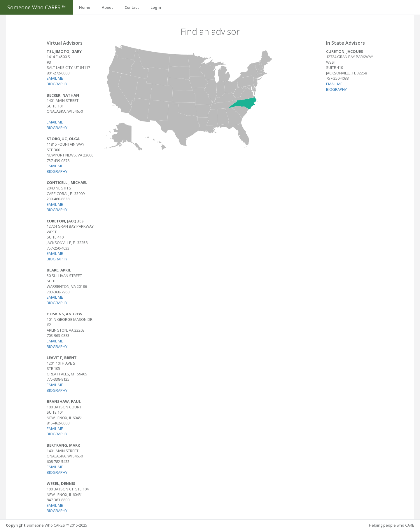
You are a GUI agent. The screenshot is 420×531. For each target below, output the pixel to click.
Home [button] (85, 7)
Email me (55, 78)
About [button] (107, 7)
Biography (57, 84)
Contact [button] (132, 7)
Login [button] (156, 7)
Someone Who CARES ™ (37, 7)
